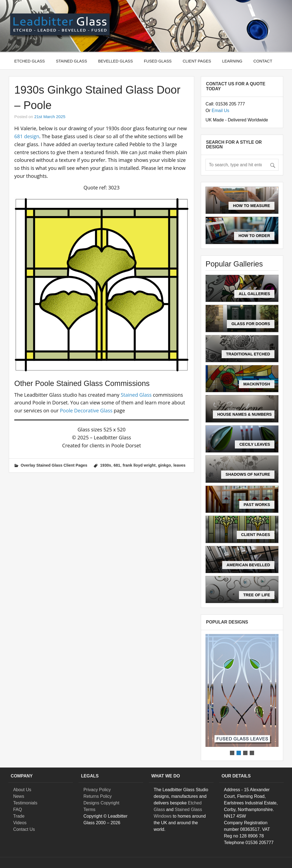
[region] (242, 695)
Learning (232, 61)
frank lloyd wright (139, 465)
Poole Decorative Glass (86, 410)
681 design (27, 136)
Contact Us (24, 829)
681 (117, 465)
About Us (22, 790)
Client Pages (197, 61)
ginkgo (164, 465)
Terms (90, 810)
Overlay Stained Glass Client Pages (54, 465)
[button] (242, 690)
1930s (106, 465)
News (19, 796)
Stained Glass (72, 61)
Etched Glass (30, 61)
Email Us (221, 111)
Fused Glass (158, 61)
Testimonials (25, 803)
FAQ (18, 810)
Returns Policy (98, 796)
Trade (19, 816)
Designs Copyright (101, 803)
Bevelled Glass (115, 61)
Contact (263, 61)
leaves (179, 465)
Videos (20, 823)
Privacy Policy (97, 790)
